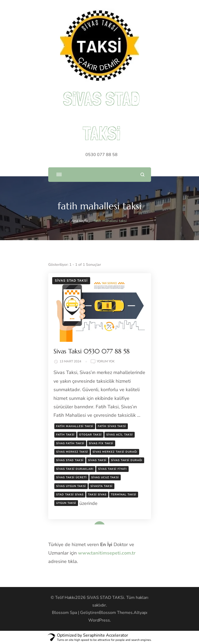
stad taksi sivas (70, 495)
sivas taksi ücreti (71, 477)
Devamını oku (92, 522)
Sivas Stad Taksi (71, 281)
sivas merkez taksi (72, 452)
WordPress (99, 620)
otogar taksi (90, 435)
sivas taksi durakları (75, 469)
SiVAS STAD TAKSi (105, 598)
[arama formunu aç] (142, 175)
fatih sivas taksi (112, 426)
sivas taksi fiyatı (112, 469)
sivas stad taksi (70, 460)
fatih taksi (65, 435)
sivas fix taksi (101, 443)
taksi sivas (97, 495)
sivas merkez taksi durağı (115, 452)
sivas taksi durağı (127, 460)
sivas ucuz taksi (105, 477)
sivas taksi (97, 460)
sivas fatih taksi (70, 443)
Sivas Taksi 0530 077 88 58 (92, 351)
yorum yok (106, 362)
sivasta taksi (101, 486)
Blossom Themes (116, 613)
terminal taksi (124, 495)
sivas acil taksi (120, 435)
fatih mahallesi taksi (75, 426)
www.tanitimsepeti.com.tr (107, 553)
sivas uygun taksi (71, 486)
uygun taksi (66, 503)
